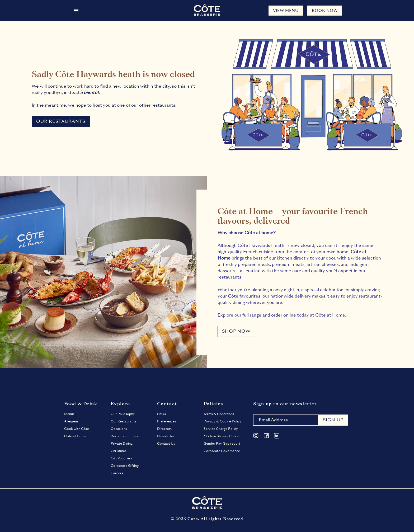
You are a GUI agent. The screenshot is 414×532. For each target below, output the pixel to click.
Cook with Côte (77, 429)
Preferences (167, 421)
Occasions (119, 429)
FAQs (161, 414)
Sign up (333, 420)
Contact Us (166, 444)
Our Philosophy (123, 414)
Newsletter (166, 436)
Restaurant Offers (125, 436)
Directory (165, 429)
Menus (69, 414)
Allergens (71, 421)
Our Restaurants (123, 421)
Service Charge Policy (221, 429)
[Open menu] (76, 11)
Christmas (119, 451)
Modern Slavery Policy (221, 436)
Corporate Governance (222, 451)
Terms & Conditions (219, 414)
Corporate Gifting (125, 466)
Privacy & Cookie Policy (223, 421)
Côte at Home (75, 436)
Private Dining (122, 444)
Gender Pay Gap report (222, 444)
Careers (117, 473)
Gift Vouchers (121, 458)
